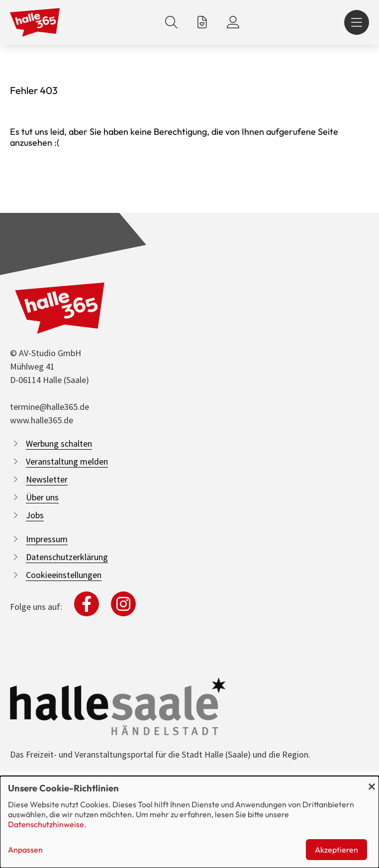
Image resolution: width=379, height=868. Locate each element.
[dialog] (189, 822)
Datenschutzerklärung (67, 557)
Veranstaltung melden (67, 461)
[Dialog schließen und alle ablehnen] (372, 782)
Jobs (35, 515)
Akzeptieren (336, 850)
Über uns (42, 497)
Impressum (47, 539)
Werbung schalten (59, 443)
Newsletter (47, 479)
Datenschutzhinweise (46, 824)
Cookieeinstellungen (64, 575)
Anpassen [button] (25, 850)
